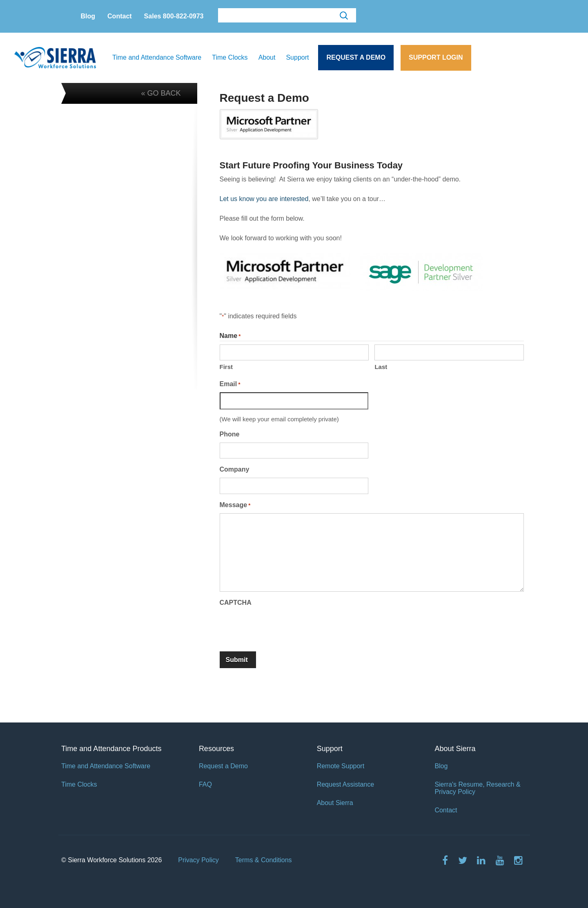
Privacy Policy (198, 860)
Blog (88, 16)
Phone (230, 434)
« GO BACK (161, 93)
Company (235, 469)
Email (230, 385)
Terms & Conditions (264, 860)
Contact (120, 16)
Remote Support (341, 766)
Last (381, 367)
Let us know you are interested (264, 199)
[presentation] (282, 626)
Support (297, 57)
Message (235, 505)
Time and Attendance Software (157, 57)
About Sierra (335, 803)
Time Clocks (230, 57)
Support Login (436, 57)
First (226, 367)
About (267, 57)
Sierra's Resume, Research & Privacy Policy (477, 788)
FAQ (205, 784)
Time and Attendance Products (111, 749)
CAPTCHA (236, 603)
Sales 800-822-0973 (174, 16)
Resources (216, 749)
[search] (286, 16)
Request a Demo (356, 57)
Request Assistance (346, 784)
